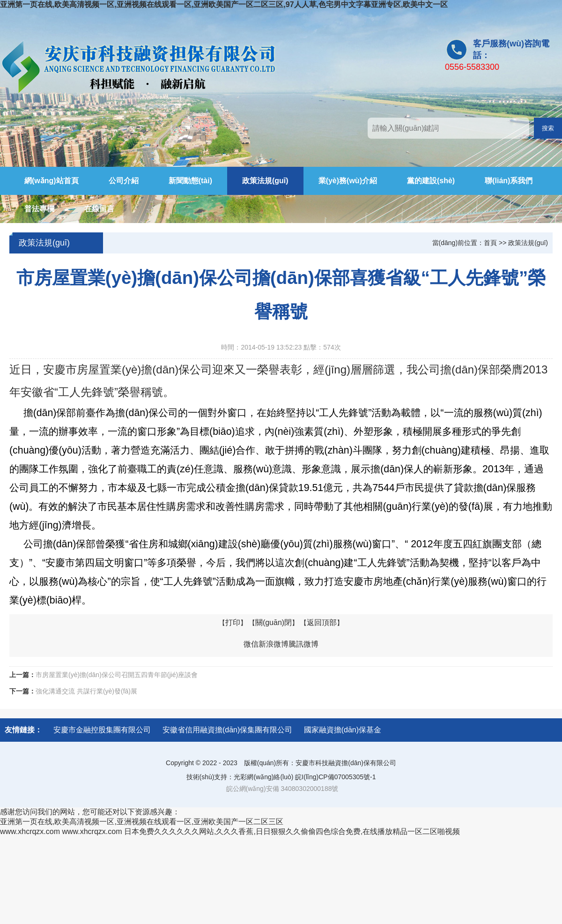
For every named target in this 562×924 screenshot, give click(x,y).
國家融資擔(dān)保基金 (343, 730)
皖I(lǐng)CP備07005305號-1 (335, 777)
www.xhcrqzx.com (30, 831)
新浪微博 (274, 644)
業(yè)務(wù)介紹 (348, 181)
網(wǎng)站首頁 (52, 181)
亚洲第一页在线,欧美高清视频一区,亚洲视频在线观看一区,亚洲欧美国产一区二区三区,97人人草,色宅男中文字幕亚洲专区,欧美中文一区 (224, 4)
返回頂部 (322, 622)
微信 (251, 644)
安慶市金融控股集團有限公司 (102, 730)
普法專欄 (39, 209)
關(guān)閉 (274, 622)
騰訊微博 (303, 644)
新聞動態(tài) (190, 181)
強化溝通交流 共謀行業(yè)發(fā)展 (86, 691)
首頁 (490, 243)
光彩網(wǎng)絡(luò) (263, 777)
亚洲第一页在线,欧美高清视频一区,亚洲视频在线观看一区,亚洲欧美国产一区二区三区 (142, 822)
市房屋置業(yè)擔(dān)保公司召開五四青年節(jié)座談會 (117, 675)
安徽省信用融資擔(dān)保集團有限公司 (227, 730)
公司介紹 (124, 181)
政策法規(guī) (265, 181)
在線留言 (99, 209)
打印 (233, 622)
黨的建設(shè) (431, 181)
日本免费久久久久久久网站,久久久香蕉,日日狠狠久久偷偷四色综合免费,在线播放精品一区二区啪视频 (292, 831)
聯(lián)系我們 (509, 181)
